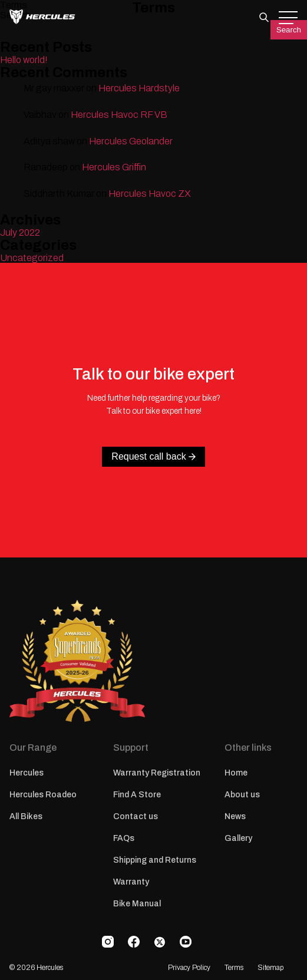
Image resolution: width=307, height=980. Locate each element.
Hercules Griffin (114, 167)
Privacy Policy (189, 968)
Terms (234, 968)
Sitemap (270, 968)
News (235, 816)
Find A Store (137, 795)
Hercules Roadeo (43, 795)
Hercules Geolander (131, 141)
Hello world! (24, 60)
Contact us (136, 816)
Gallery (238, 838)
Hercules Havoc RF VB (119, 115)
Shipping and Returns (155, 860)
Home (236, 773)
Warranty (131, 882)
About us (242, 795)
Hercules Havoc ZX (150, 194)
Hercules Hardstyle (139, 88)
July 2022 (20, 232)
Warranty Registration (157, 773)
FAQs (124, 838)
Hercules (27, 773)
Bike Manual (137, 904)
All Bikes (26, 816)
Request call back (153, 456)
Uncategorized (32, 258)
